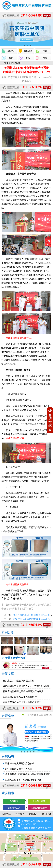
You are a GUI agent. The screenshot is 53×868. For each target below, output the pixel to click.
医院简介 (11, 51)
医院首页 (7, 814)
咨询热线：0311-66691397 (40, 715)
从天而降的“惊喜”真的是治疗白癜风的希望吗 (28, 774)
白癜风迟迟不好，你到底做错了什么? (24, 780)
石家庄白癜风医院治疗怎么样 (20, 763)
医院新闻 (16, 63)
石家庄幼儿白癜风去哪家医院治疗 (20, 697)
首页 (7, 63)
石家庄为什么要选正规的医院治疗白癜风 (23, 691)
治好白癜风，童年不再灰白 (19, 769)
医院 (11, 58)
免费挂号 (14, 801)
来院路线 (28, 51)
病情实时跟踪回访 (39, 808)
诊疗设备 (20, 814)
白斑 (45, 51)
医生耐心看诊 (39, 801)
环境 (45, 58)
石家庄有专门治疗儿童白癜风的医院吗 (22, 702)
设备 (28, 58)
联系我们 (46, 814)
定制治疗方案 (14, 808)
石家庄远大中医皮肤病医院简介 (19, 681)
